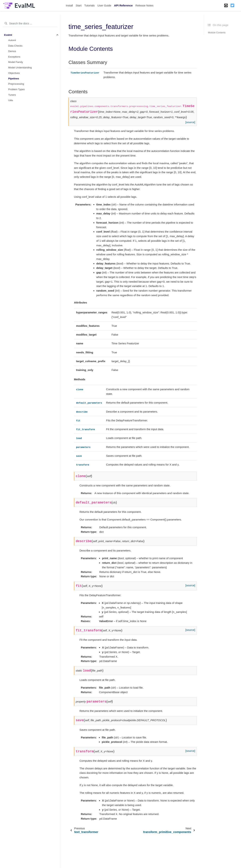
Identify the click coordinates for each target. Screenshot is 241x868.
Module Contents (217, 33)
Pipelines (14, 79)
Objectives (14, 73)
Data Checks (15, 46)
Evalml (8, 35)
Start (79, 5)
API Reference (123, 5)
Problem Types (16, 89)
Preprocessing (16, 84)
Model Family (16, 62)
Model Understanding (20, 68)
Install (69, 5)
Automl (12, 40)
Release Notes (144, 5)
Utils (11, 100)
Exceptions (14, 57)
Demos (12, 51)
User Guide (104, 5)
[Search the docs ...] (30, 23)
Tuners (12, 95)
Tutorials (89, 5)
